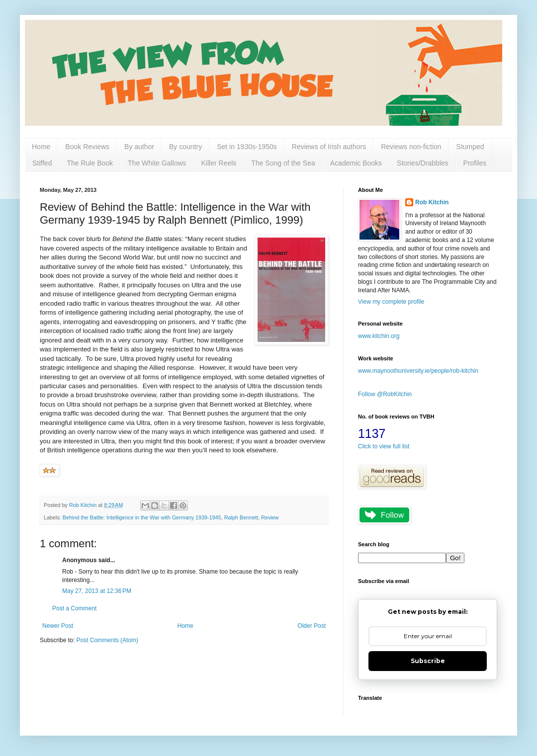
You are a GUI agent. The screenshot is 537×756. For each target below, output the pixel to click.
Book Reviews (87, 147)
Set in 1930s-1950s (247, 147)
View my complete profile (391, 302)
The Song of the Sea (283, 163)
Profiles (475, 163)
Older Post (312, 626)
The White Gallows (157, 163)
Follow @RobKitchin (385, 394)
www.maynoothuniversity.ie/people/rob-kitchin (418, 371)
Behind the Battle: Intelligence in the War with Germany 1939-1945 (142, 517)
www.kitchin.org (379, 336)
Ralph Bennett (241, 517)
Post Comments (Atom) (107, 640)
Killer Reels (219, 163)
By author (139, 147)
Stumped (470, 147)
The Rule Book (90, 163)
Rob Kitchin (432, 202)
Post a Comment (74, 608)
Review (270, 517)
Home (41, 147)
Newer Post (58, 626)
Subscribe (428, 661)
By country (185, 147)
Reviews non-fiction (411, 147)
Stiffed (42, 163)
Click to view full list (384, 446)
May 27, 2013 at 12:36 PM (97, 591)
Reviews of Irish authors (329, 147)
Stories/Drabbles (423, 163)
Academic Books (356, 163)
